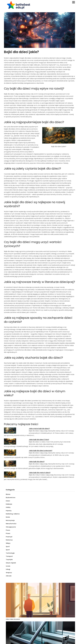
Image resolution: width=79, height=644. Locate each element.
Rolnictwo (9, 540)
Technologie (10, 553)
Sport (8, 546)
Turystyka (9, 559)
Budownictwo (11, 497)
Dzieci (8, 501)
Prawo (8, 533)
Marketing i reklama (13, 514)
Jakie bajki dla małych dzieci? (40, 473)
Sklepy (8, 543)
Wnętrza (9, 573)
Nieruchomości (11, 524)
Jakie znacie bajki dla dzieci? (39, 429)
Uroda (8, 566)
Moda (8, 517)
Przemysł (9, 537)
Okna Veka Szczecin (13, 619)
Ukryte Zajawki (11, 563)
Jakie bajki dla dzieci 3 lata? (39, 440)
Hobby (8, 507)
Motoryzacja (10, 520)
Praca (8, 530)
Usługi (8, 569)
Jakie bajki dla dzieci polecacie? (41, 451)
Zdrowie (9, 576)
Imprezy (9, 511)
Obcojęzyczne (11, 527)
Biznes (8, 494)
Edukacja (9, 504)
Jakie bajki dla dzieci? (37, 462)
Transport (9, 556)
